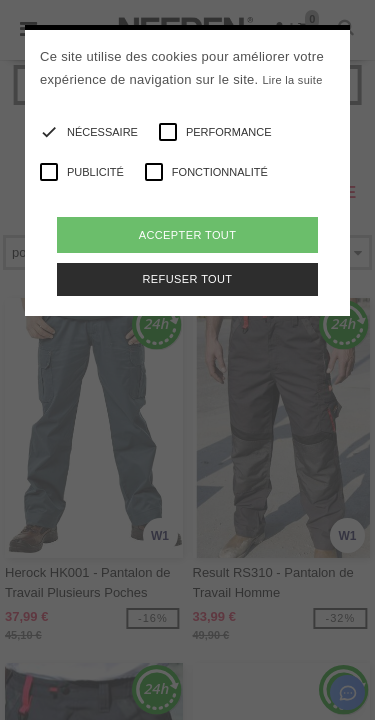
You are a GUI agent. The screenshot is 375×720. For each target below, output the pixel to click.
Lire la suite (292, 80)
